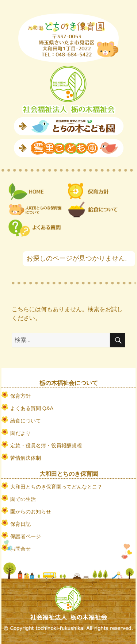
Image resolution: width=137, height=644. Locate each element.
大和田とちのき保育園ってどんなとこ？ (56, 487)
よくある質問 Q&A (32, 408)
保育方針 (20, 396)
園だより (20, 433)
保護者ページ (26, 536)
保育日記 (20, 524)
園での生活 (23, 499)
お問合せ (20, 549)
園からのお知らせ (31, 512)
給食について (26, 421)
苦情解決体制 (26, 458)
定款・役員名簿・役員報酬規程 (46, 446)
